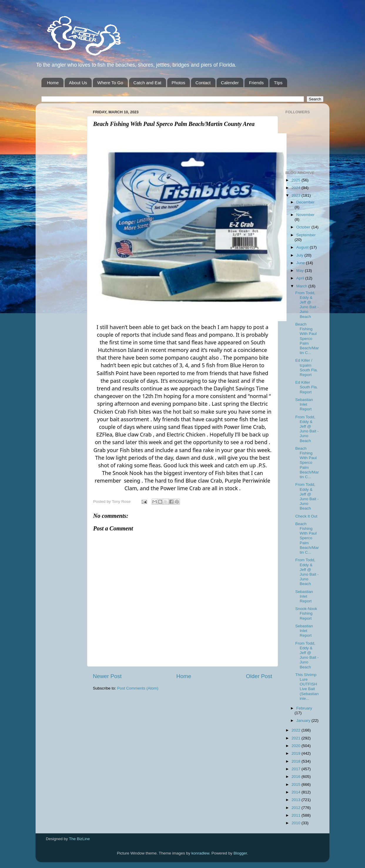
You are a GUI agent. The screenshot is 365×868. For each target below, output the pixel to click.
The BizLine (79, 839)
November (305, 215)
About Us (78, 83)
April (301, 278)
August (303, 247)
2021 (297, 738)
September (306, 235)
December (305, 202)
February (304, 708)
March (302, 286)
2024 (297, 188)
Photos (179, 83)
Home (53, 83)
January (304, 720)
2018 (297, 761)
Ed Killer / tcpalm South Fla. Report (307, 368)
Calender (230, 83)
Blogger (240, 853)
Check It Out (306, 516)
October (304, 227)
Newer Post (107, 676)
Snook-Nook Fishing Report (306, 613)
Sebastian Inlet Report (304, 404)
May (300, 270)
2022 (297, 730)
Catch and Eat (147, 83)
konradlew (200, 853)
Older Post (259, 676)
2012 (297, 808)
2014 (297, 792)
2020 (297, 746)
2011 (297, 815)
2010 (297, 823)
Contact (203, 83)
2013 (297, 800)
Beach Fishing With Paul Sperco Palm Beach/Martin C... (307, 338)
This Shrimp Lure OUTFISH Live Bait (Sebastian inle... (307, 687)
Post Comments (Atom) (138, 688)
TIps (278, 83)
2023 (297, 195)
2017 (297, 769)
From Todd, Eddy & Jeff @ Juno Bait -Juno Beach (307, 305)
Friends (256, 83)
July (300, 255)
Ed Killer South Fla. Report (307, 387)
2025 (297, 180)
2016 (297, 777)
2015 (297, 784)
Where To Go (110, 83)
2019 (297, 753)
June (301, 263)
